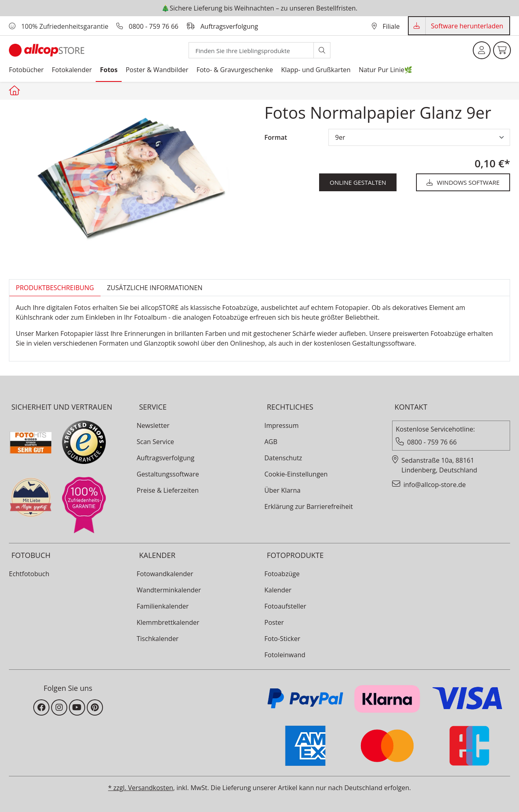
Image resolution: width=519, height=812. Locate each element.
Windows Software (463, 182)
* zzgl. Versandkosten (141, 788)
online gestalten (358, 182)
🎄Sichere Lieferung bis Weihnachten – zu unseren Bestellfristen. (259, 8)
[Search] (251, 50)
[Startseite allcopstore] (15, 90)
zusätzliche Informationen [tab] (155, 288)
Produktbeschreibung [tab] (55, 288)
